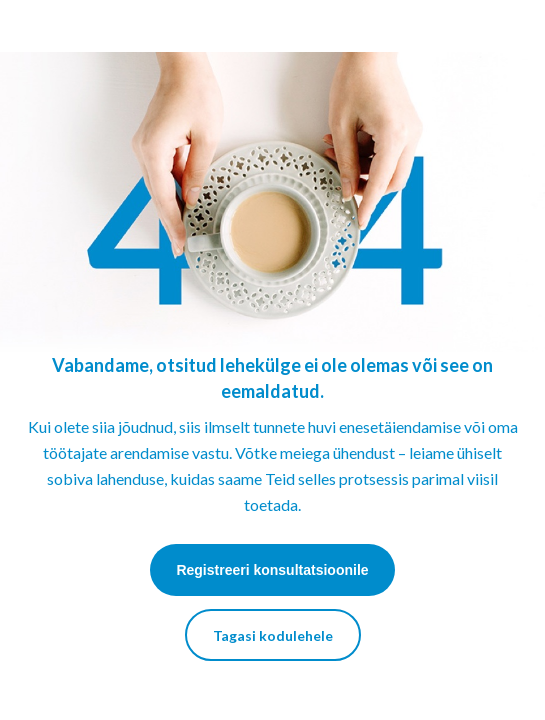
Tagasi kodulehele (273, 635)
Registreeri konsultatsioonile (272, 570)
